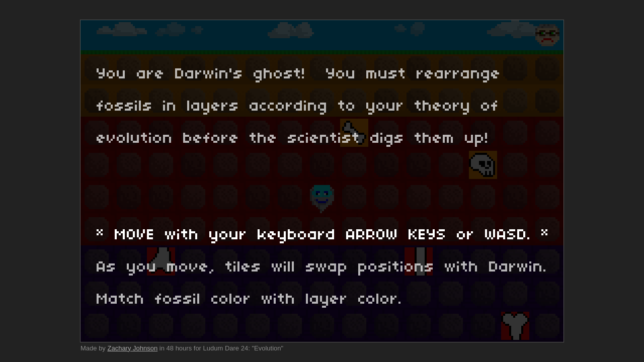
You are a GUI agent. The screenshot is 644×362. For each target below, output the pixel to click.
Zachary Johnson (132, 348)
